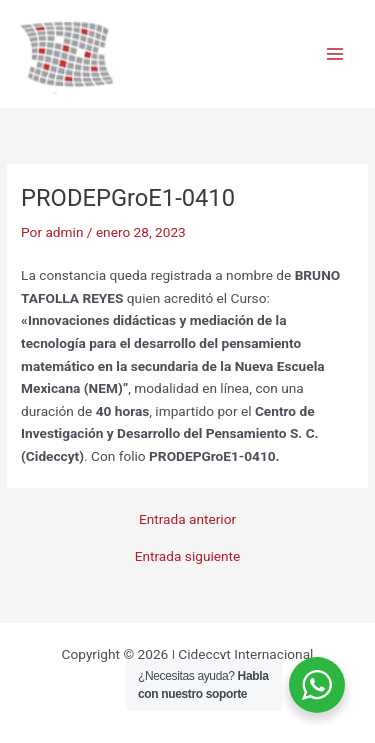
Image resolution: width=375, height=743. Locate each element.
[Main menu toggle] (335, 54)
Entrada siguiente (188, 557)
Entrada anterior (187, 520)
